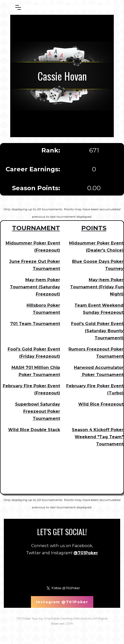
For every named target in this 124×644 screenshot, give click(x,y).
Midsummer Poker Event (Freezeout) (33, 247)
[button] (18, 7)
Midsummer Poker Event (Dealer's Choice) (96, 247)
